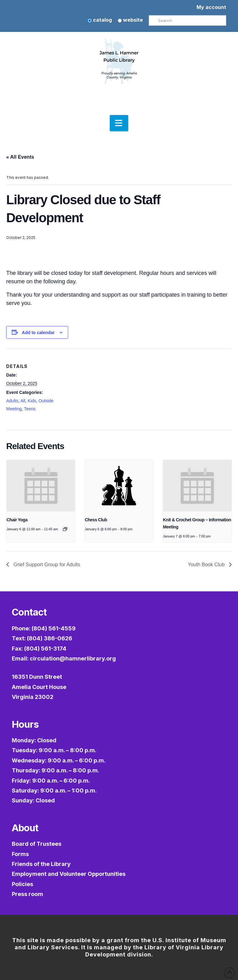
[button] (119, 123)
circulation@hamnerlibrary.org (73, 658)
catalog (100, 20)
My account (211, 7)
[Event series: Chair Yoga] (65, 529)
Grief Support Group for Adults (46, 565)
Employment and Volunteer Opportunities (69, 874)
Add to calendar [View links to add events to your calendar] (38, 333)
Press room (27, 894)
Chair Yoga (17, 520)
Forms (20, 854)
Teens (30, 409)
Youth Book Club (207, 565)
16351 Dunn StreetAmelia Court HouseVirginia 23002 (39, 687)
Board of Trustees (37, 844)
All (23, 401)
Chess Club (96, 520)
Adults (12, 401)
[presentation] (41, 486)
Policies (22, 884)
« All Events (20, 157)
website (130, 20)
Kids (32, 401)
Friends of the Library (41, 864)
